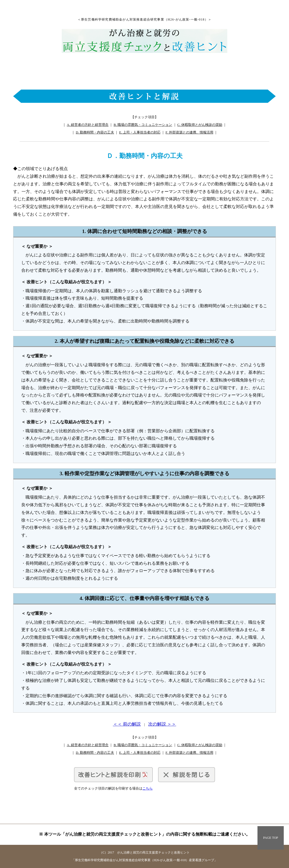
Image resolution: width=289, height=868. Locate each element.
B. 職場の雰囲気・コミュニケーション (143, 125)
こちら (148, 788)
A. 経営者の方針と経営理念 (88, 125)
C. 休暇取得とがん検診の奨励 (200, 125)
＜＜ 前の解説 (127, 724)
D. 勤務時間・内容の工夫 (95, 132)
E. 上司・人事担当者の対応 (140, 132)
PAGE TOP (271, 838)
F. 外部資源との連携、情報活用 (189, 132)
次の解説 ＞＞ (162, 724)
